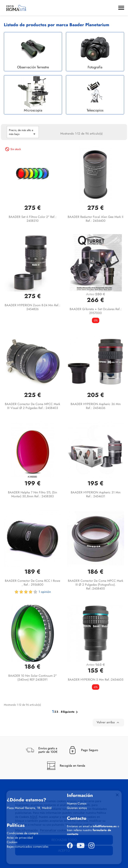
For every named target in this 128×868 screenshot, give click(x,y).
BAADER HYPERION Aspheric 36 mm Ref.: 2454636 (96, 406)
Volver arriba (108, 722)
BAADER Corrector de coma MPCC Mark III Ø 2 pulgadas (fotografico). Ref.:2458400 (96, 585)
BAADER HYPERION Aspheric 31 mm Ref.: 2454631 (96, 494)
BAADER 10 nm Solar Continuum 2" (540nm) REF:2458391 (32, 678)
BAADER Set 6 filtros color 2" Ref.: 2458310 (33, 219)
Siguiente (71, 712)
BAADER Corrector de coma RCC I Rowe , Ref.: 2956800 (32, 583)
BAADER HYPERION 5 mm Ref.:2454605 (96, 680)
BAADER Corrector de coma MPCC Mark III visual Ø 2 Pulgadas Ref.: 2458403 (32, 406)
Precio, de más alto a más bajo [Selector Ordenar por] (23, 132)
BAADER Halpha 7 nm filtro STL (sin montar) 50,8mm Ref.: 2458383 (32, 494)
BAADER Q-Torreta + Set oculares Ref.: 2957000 (96, 311)
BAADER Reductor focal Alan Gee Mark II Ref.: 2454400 (96, 219)
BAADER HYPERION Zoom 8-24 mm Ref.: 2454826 (32, 307)
